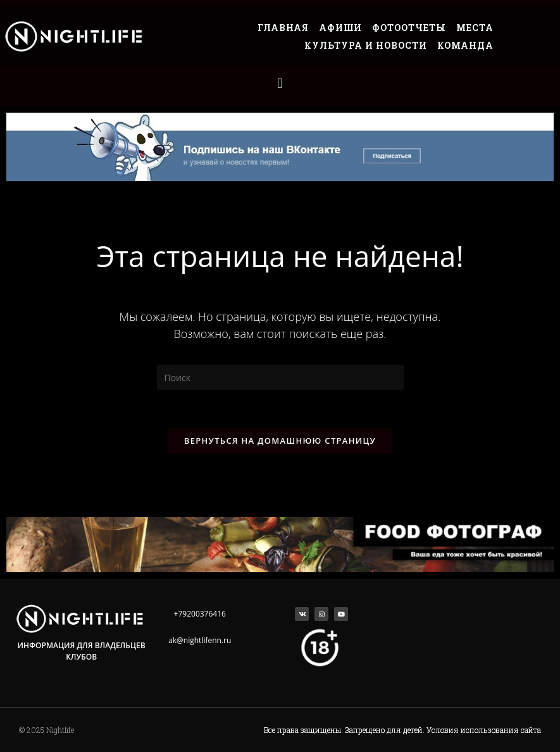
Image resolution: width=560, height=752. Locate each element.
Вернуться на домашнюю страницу (280, 441)
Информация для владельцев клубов (82, 651)
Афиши (340, 28)
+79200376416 (200, 614)
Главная (283, 28)
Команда (465, 45)
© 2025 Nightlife (47, 730)
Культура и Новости (366, 45)
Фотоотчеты (409, 28)
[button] (280, 83)
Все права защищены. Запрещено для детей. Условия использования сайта (402, 730)
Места (475, 28)
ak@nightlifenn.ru (200, 640)
